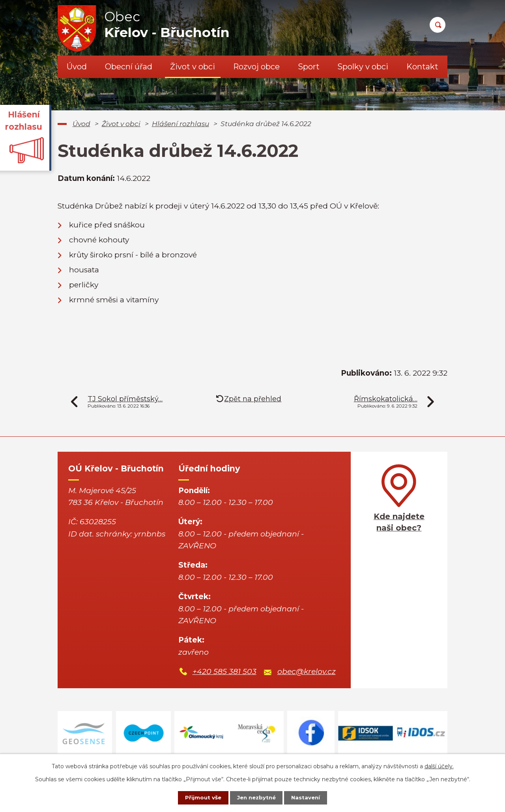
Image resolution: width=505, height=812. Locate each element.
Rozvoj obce (256, 67)
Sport (309, 67)
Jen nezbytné (256, 797)
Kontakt (422, 67)
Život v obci (193, 67)
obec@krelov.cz (307, 671)
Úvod (77, 67)
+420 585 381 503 (224, 671)
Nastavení (310, 797)
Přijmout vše (199, 797)
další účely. (439, 765)
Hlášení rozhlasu (180, 124)
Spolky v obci (363, 67)
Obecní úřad (129, 67)
